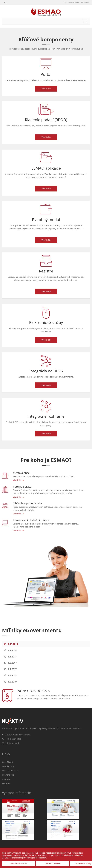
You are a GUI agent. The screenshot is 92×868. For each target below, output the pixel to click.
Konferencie (8, 775)
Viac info (46, 89)
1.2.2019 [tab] (10, 682)
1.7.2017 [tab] (10, 669)
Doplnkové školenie (71, 2)
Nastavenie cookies (19, 864)
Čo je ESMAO (7, 762)
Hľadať (85, 2)
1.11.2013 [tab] (11, 644)
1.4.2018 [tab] (10, 675)
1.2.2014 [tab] (10, 650)
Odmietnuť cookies (53, 864)
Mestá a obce (8, 766)
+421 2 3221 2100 (13, 739)
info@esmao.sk (12, 743)
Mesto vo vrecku (10, 771)
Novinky (6, 779)
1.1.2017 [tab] (10, 657)
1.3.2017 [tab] (10, 663)
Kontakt (6, 783)
